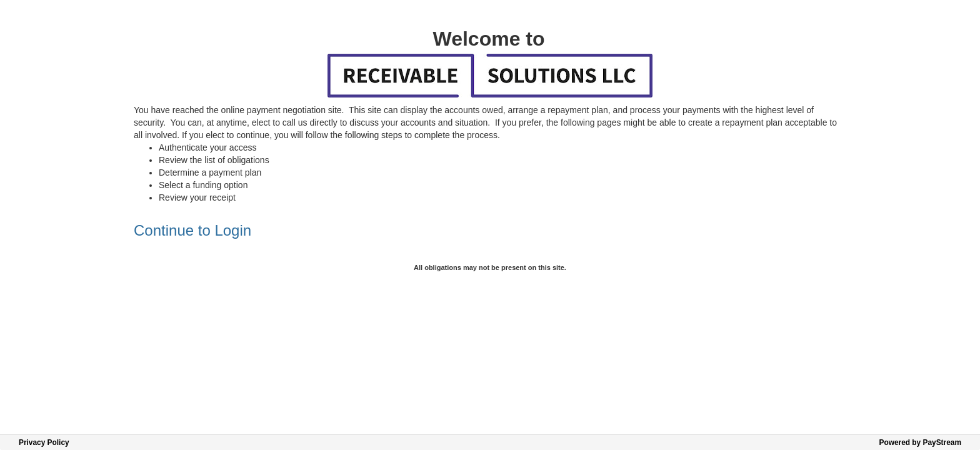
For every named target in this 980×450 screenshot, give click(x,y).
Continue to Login (192, 230)
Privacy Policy (44, 442)
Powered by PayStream (920, 442)
